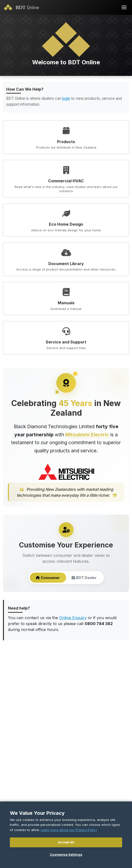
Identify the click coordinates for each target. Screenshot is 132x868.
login (66, 98)
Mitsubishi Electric (87, 435)
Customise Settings (66, 854)
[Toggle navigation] (124, 7)
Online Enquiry (73, 618)
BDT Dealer (84, 578)
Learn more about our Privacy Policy (69, 830)
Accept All (66, 842)
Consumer (48, 578)
